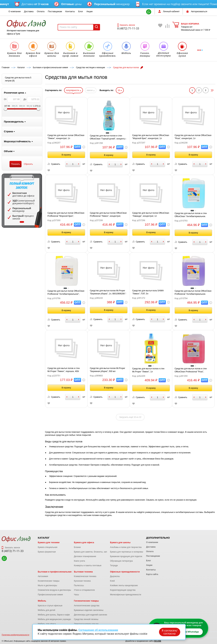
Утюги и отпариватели (84, 590)
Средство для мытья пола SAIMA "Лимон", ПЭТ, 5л (148, 292)
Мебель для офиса (47, 624)
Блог (81, 11)
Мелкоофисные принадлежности (126, 595)
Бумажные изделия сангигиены (89, 610)
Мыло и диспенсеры (47, 585)
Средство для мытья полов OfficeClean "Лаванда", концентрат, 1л (151, 214)
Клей (112, 581)
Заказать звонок (126, 25)
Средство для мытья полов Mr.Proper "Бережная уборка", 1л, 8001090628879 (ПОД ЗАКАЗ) (108, 292)
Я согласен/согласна (170, 632)
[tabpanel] (22, 201)
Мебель (42, 601)
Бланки (77, 547)
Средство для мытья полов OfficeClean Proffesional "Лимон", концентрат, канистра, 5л (108, 215)
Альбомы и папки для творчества (126, 547)
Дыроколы (115, 576)
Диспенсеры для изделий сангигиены (92, 615)
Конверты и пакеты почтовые (88, 566)
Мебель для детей (46, 610)
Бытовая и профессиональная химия (58, 572)
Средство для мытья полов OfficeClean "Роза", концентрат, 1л (193, 137)
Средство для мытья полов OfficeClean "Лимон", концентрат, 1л (66, 137)
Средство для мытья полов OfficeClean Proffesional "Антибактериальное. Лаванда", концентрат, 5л (193, 293)
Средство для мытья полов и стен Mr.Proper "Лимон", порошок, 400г (64, 370)
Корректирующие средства (123, 590)
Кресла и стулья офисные (50, 606)
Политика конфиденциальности (15, 635)
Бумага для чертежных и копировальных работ (132, 552)
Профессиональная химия (50, 595)
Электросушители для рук (86, 624)
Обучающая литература (121, 561)
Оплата (41, 11)
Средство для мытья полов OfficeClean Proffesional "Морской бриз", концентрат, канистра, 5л (66, 215)
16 (120, 90)
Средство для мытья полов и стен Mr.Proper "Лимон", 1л (148, 370)
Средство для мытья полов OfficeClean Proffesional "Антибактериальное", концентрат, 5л (66, 293)
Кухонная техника (82, 581)
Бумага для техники (49, 542)
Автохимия (43, 576)
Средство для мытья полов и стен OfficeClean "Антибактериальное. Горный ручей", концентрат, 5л (191, 215)
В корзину (66, 155)
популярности (73, 90)
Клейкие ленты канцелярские (124, 585)
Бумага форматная (47, 552)
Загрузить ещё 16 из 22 (130, 417)
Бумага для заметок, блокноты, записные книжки (97, 552)
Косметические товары (49, 581)
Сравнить (54, 164)
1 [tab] (22, 222)
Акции (90, 11)
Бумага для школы (120, 542)
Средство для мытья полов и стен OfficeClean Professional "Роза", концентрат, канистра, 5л (191, 370)
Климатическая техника (85, 576)
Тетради (114, 566)
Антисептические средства (87, 606)
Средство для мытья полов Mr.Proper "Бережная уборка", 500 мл (107, 370)
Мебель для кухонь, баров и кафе (54, 615)
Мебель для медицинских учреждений (56, 619)
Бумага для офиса (84, 542)
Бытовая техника (83, 572)
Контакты (70, 11)
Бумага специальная (48, 547)
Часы (76, 595)
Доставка (29, 11)
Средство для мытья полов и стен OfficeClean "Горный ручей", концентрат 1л (108, 137)
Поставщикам (55, 11)
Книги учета (79, 561)
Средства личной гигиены (86, 619)
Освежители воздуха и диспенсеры (54, 590)
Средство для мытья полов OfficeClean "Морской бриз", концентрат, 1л (151, 137)
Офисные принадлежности (125, 572)
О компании (15, 11)
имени (91, 90)
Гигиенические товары (86, 601)
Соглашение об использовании (98, 630)
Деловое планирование (85, 556)
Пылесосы (79, 585)
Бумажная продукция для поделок (126, 556)
